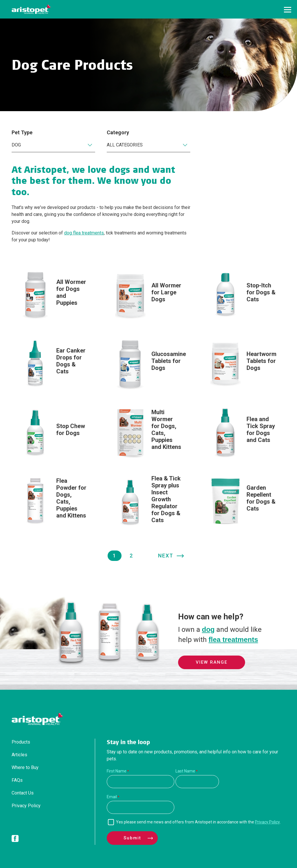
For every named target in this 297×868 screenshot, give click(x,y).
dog (208, 629)
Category (118, 132)
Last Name (185, 771)
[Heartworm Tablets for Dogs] (244, 364)
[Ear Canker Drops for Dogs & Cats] (53, 364)
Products (21, 742)
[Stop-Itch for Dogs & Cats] (244, 295)
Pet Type (22, 132)
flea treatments (233, 639)
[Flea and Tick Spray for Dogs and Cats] (244, 432)
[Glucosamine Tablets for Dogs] (148, 364)
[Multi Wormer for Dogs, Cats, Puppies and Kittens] (148, 432)
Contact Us (23, 793)
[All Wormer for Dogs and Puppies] (53, 295)
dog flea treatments (84, 233)
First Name (117, 771)
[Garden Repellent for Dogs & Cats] (244, 501)
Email (112, 797)
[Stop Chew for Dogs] (53, 432)
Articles (19, 755)
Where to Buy (25, 767)
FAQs (17, 780)
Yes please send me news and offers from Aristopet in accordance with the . (198, 822)
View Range (212, 662)
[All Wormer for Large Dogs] (148, 295)
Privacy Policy (26, 806)
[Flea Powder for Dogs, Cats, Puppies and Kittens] (53, 501)
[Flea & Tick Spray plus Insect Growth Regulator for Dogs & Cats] (148, 502)
